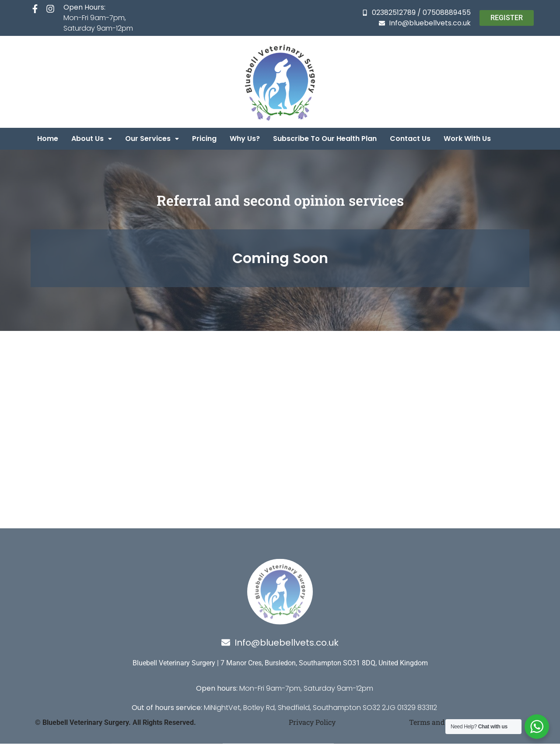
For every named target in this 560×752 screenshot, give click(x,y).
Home (48, 139)
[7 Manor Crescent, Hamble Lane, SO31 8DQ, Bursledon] (280, 408)
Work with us (467, 139)
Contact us (410, 139)
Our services (152, 139)
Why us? (245, 139)
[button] (92, 139)
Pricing (204, 139)
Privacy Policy (312, 722)
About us (92, 139)
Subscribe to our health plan (325, 139)
